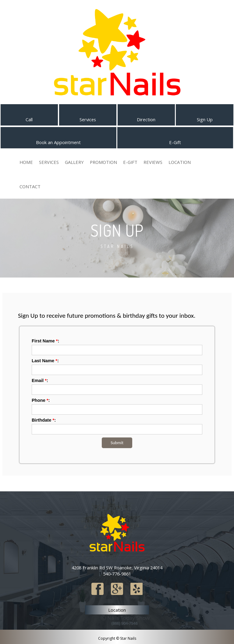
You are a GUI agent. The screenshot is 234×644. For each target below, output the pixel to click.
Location (180, 162)
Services (49, 162)
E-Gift (130, 162)
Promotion (103, 162)
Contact (30, 186)
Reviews (153, 162)
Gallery (74, 162)
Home (26, 162)
